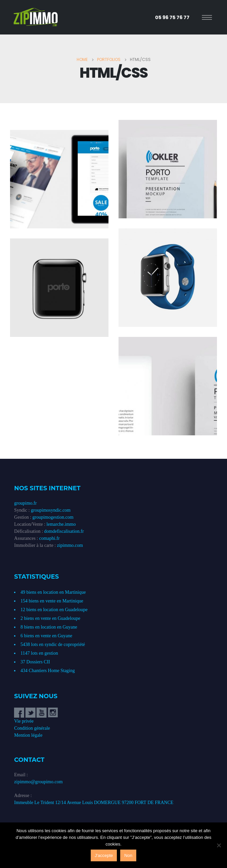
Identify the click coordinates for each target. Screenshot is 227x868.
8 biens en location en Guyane (49, 627)
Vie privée (24, 721)
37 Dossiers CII (35, 662)
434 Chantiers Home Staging (48, 671)
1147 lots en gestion (39, 653)
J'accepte (104, 855)
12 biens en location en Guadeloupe (54, 610)
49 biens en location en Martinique (53, 592)
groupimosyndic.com (51, 510)
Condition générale (32, 728)
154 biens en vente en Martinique (52, 601)
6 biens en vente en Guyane (46, 636)
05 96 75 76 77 (172, 17)
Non (128, 855)
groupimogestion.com (53, 517)
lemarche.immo (61, 524)
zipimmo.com (70, 545)
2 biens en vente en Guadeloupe (50, 618)
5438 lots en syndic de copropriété (53, 644)
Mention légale (28, 735)
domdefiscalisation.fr (64, 531)
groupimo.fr (25, 503)
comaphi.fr (49, 538)
